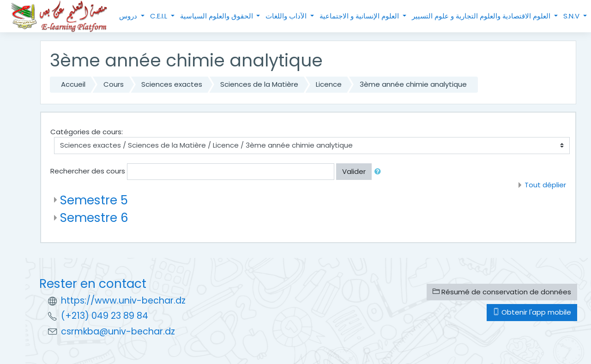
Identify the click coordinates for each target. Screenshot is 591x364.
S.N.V (572, 16)
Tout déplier (545, 185)
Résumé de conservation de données (502, 292)
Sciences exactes (172, 84)
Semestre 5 (94, 200)
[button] (380, 172)
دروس (129, 16)
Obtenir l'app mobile (532, 312)
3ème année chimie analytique (413, 84)
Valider (354, 171)
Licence (329, 84)
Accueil (73, 84)
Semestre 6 (94, 218)
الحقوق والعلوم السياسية (217, 16)
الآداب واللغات (287, 16)
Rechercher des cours (88, 171)
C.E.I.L (160, 16)
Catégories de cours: (87, 132)
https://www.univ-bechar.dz (123, 301)
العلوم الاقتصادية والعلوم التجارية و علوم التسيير (482, 16)
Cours (114, 84)
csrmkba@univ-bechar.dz (118, 331)
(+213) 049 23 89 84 (105, 316)
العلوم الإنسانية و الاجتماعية (360, 16)
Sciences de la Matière (259, 84)
